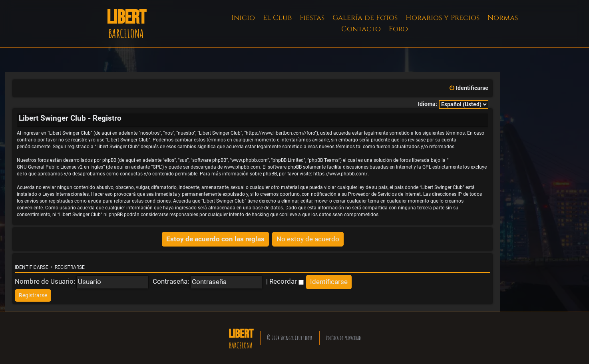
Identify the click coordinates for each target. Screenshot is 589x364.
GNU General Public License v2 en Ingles (60, 167)
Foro (398, 29)
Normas (503, 18)
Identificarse (32, 267)
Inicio (243, 18)
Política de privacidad (343, 338)
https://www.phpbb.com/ (340, 174)
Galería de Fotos (365, 18)
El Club (277, 18)
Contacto (361, 29)
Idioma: (428, 104)
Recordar (287, 281)
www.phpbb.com (242, 167)
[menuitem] (469, 88)
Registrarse (70, 267)
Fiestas (312, 18)
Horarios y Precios (443, 18)
